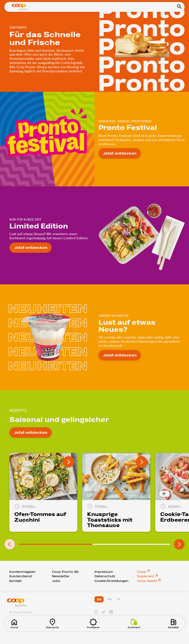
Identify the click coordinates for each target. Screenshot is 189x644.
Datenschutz (105, 576)
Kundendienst (21, 576)
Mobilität (173, 623)
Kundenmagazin (23, 572)
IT (119, 599)
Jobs (56, 581)
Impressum (104, 572)
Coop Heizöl (147, 581)
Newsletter (61, 576)
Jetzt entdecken (120, 153)
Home (14, 623)
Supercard (146, 576)
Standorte (52, 623)
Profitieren (93, 623)
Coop (142, 572)
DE (99, 599)
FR (109, 599)
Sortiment (134, 623)
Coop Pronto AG (65, 572)
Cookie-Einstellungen (111, 581)
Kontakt (16, 581)
